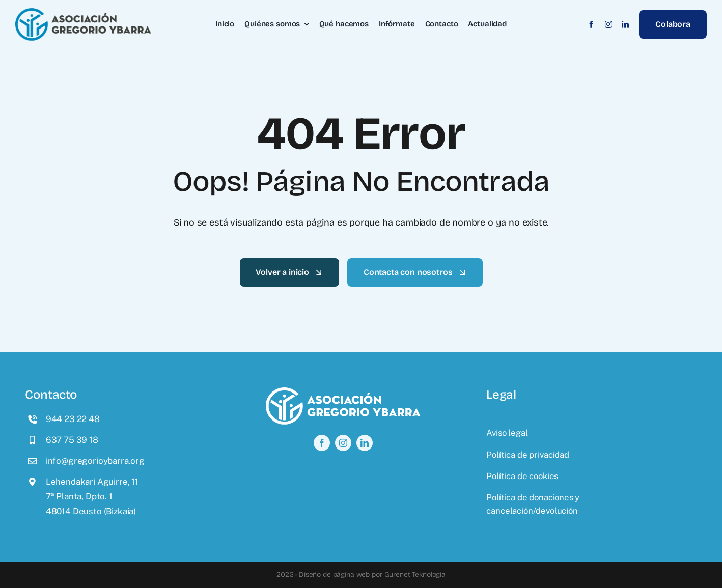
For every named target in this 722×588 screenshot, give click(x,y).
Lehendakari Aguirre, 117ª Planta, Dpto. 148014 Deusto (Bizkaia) (92, 496)
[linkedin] (625, 24)
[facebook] (591, 24)
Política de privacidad (527, 455)
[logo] (83, 12)
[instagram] (608, 24)
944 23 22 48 (73, 419)
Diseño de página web (334, 575)
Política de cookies (522, 476)
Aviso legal (507, 433)
